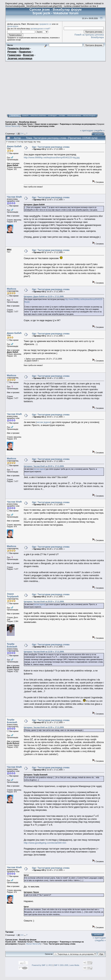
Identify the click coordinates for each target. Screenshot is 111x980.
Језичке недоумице (20, 58)
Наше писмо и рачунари (46, 124)
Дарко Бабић (14, 146)
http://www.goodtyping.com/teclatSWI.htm (45, 843)
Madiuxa (12, 289)
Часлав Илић (14, 197)
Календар (52, 116)
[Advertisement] (55, 88)
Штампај (98, 134)
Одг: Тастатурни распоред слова (51, 147)
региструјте (13, 26)
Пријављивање (74, 116)
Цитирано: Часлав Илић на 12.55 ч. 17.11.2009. (44, 652)
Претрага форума (38, 116)
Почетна (15, 116)
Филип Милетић (12, 126)
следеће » (99, 130)
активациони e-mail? (40, 28)
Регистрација (89, 116)
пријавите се (45, 24)
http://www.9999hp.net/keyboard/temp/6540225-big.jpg (52, 157)
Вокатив (28, 55)
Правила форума (18, 48)
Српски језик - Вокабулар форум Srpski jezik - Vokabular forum (21, 123)
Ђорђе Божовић (12, 645)
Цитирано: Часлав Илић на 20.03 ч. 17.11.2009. (44, 466)
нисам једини (44, 422)
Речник (12, 52)
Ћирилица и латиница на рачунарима (78, 124)
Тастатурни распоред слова (41, 126)
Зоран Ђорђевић (13, 595)
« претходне (86, 130)
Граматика (14, 55)
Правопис (25, 52)
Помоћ (25, 116)
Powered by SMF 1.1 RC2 (42, 965)
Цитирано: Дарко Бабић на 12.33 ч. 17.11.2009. (44, 297)
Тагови (62, 116)
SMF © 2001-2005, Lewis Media (66, 965)
